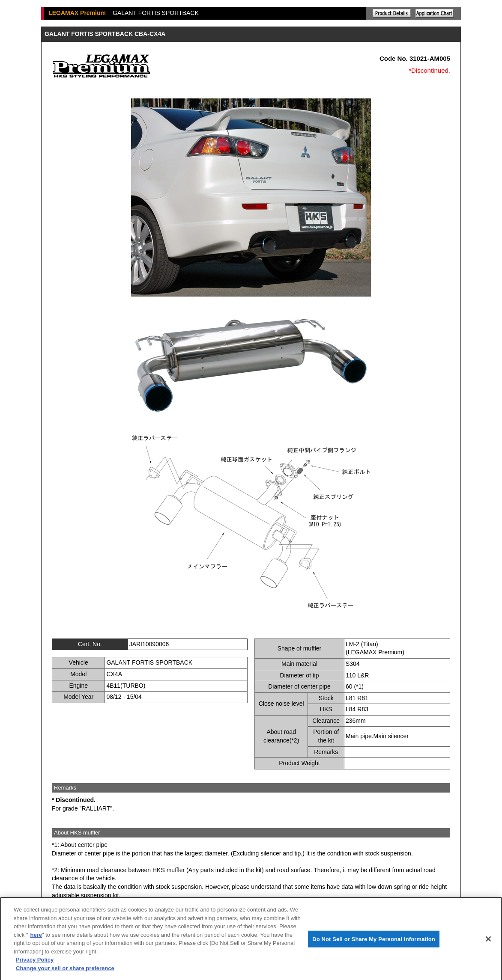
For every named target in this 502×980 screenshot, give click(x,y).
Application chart (435, 13)
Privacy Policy (35, 963)
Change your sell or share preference (65, 971)
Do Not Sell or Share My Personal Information (374, 942)
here (36, 937)
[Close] (488, 941)
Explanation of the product (392, 13)
